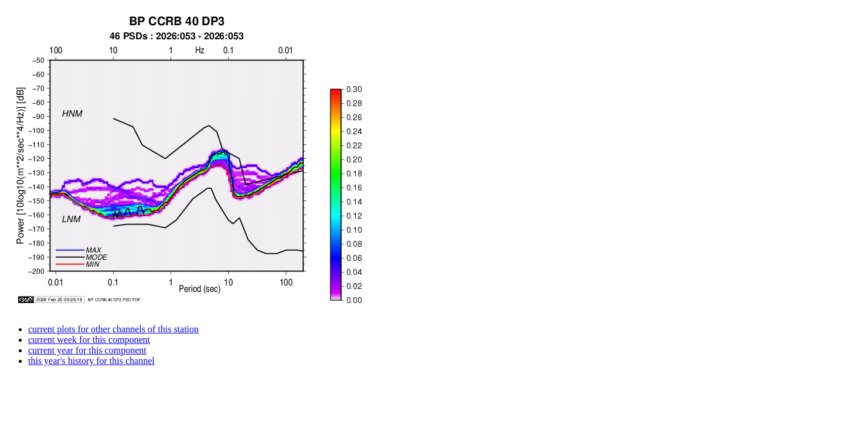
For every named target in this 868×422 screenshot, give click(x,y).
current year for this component (87, 350)
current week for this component (89, 340)
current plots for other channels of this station (113, 329)
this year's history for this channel (91, 361)
